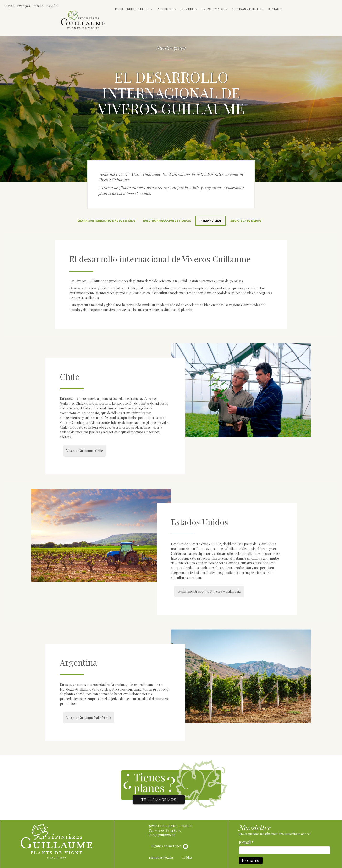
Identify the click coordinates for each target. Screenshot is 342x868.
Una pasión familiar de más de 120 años (106, 221)
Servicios (189, 9)
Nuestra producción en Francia (167, 221)
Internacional (211, 221)
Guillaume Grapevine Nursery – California (209, 591)
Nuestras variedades (248, 9)
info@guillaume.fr (162, 835)
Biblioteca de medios (246, 221)
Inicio (119, 9)
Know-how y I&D (215, 9)
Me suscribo (251, 860)
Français (24, 6)
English (9, 6)
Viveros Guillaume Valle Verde (89, 718)
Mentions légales (161, 857)
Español (52, 6)
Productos (167, 9)
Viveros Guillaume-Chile (85, 451)
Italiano (38, 6)
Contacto (275, 9)
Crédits (187, 857)
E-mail (246, 842)
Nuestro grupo (140, 9)
